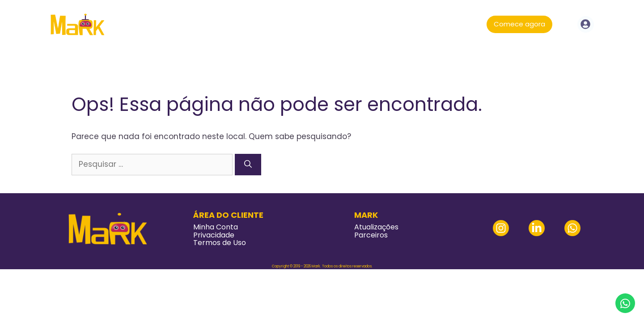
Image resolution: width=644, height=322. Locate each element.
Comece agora (519, 24)
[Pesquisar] (248, 165)
